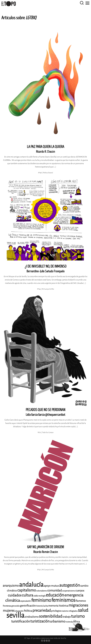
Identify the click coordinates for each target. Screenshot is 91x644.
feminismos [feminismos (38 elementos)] (63, 600)
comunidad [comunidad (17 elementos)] (55, 590)
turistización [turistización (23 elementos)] (40, 621)
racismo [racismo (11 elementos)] (65, 611)
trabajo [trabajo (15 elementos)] (67, 617)
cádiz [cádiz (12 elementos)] (36, 596)
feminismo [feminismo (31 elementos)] (41, 600)
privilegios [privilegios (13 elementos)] (56, 611)
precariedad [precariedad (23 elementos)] (42, 610)
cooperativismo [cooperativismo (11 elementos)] (69, 591)
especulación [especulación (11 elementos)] (26, 601)
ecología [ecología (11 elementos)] (42, 596)
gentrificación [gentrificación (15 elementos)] (28, 606)
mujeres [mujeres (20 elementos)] (9, 611)
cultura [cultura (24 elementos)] (27, 595)
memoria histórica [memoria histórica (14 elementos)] (58, 606)
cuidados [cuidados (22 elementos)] (15, 595)
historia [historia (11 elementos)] (39, 606)
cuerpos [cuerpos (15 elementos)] (80, 591)
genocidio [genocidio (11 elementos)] (16, 606)
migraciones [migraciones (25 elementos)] (78, 605)
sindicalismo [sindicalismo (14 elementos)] (32, 617)
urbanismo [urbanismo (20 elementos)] (58, 621)
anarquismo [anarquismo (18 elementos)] (11, 586)
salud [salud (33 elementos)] (83, 610)
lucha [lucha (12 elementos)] (45, 606)
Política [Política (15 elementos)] (28, 611)
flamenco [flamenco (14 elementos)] (81, 601)
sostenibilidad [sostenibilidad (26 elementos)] (51, 616)
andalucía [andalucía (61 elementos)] (31, 585)
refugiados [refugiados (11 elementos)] (73, 611)
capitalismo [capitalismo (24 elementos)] (27, 590)
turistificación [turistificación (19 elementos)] (21, 621)
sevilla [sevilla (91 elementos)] (15, 615)
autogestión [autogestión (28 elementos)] (70, 585)
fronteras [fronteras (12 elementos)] (7, 606)
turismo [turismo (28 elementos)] (78, 616)
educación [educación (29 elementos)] (55, 595)
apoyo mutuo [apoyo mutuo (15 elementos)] (51, 586)
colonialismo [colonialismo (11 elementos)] (42, 591)
